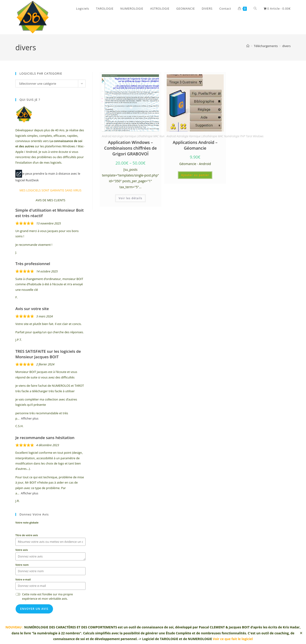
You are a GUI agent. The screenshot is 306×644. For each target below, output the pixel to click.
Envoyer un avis (34, 609)
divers (286, 46)
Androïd (107, 136)
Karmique (130, 136)
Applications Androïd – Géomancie (195, 145)
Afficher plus (30, 418)
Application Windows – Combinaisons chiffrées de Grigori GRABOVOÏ (130, 148)
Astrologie (118, 136)
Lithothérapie (145, 136)
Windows (258, 136)
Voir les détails (131, 198)
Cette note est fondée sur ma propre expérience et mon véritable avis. (47, 596)
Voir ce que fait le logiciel (233, 639)
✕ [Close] (301, 633)
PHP (243, 136)
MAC (156, 136)
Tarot (249, 136)
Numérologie (232, 136)
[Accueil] (248, 46)
